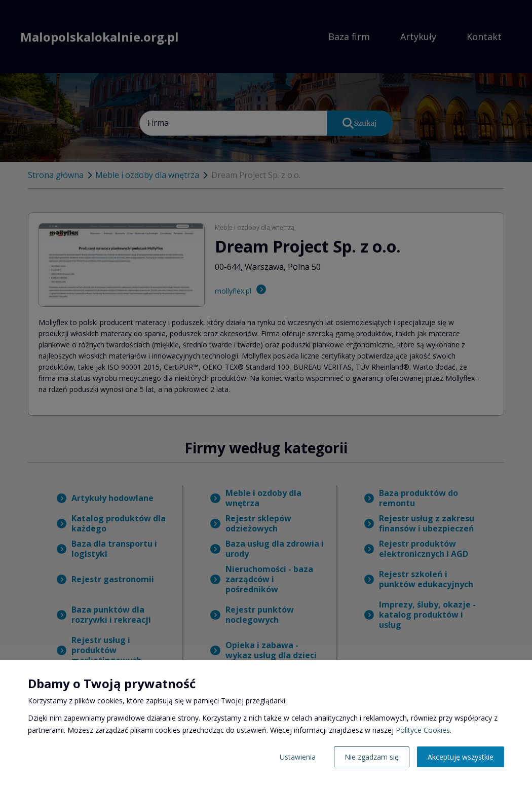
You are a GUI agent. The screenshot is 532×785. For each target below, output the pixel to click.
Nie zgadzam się (372, 757)
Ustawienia (298, 757)
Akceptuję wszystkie (461, 757)
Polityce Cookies (423, 730)
